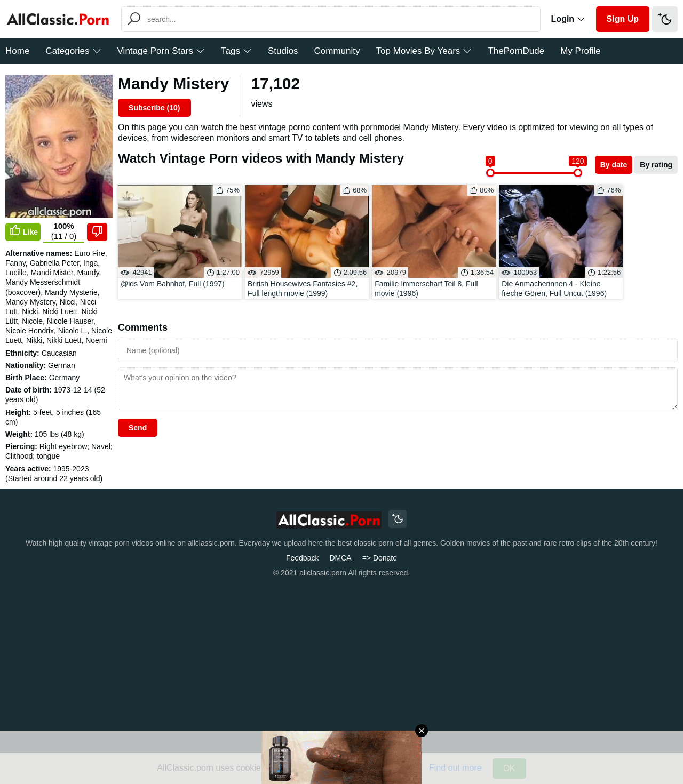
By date (614, 165)
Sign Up (623, 19)
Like (23, 231)
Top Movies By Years (424, 51)
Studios (283, 51)
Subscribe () (154, 108)
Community (337, 51)
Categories (73, 51)
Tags (236, 51)
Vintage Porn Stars (161, 51)
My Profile (581, 51)
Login (568, 19)
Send (138, 403)
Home (17, 51)
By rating (656, 165)
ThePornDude (516, 51)
